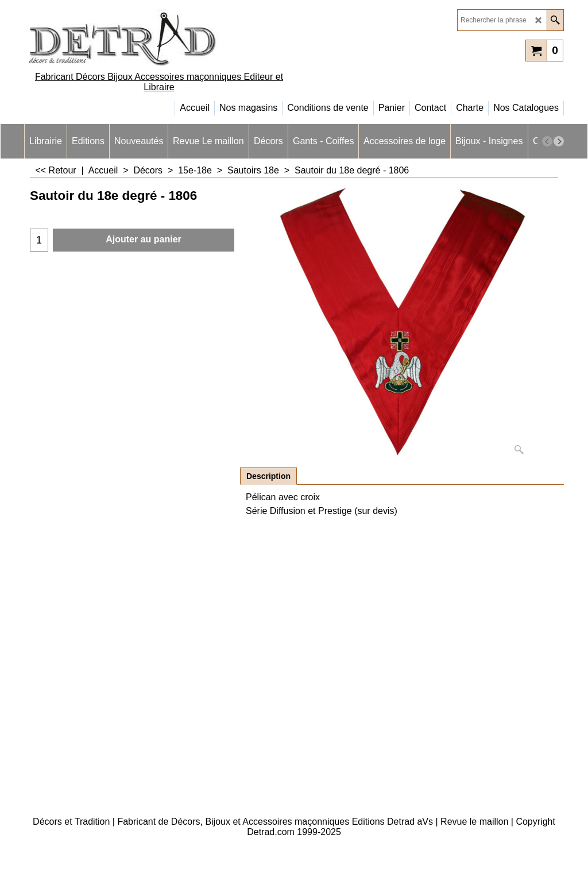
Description (268, 476)
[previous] (547, 141)
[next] (559, 141)
